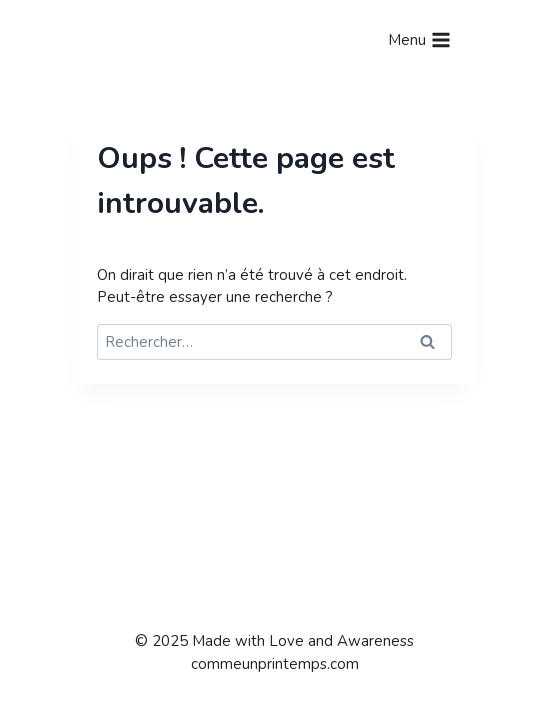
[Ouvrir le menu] (419, 40)
